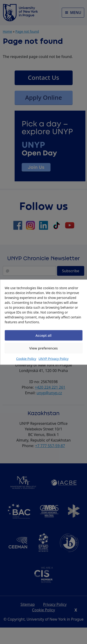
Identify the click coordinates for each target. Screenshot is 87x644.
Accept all (43, 335)
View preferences (43, 348)
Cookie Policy (26, 358)
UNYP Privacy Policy (53, 358)
